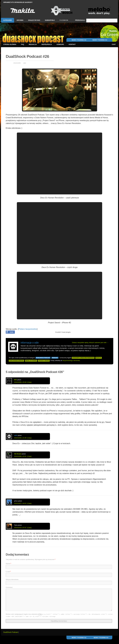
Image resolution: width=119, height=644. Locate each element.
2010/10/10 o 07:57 (20, 528)
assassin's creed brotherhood (83, 358)
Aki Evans (18, 454)
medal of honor (31, 361)
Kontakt (72, 44)
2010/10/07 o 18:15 (20, 503)
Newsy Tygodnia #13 (100, 40)
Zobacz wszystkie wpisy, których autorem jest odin (90, 343)
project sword (44, 361)
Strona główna (10, 44)
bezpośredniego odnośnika (71, 361)
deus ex (99, 358)
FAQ (23, 44)
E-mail (8, 572)
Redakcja (33, 44)
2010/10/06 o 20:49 (20, 382)
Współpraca (47, 44)
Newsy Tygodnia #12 (79, 40)
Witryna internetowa (12, 580)
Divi (16, 380)
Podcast (55, 358)
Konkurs (60, 44)
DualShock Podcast (43, 358)
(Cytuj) (29, 382)
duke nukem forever (16, 361)
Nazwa (8, 564)
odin (25, 63)
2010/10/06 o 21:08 (20, 438)
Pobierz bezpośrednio (28, 329)
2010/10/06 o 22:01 (20, 456)
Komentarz (9, 587)
